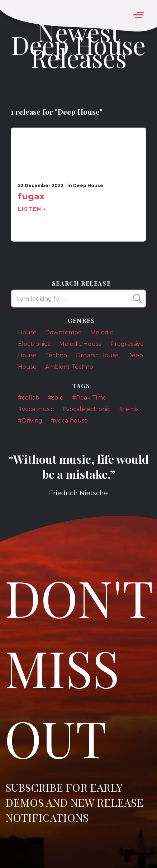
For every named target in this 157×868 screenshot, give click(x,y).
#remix (129, 409)
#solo (56, 398)
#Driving (30, 421)
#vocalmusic (36, 409)
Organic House (97, 355)
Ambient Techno (69, 367)
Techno (56, 355)
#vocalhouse (69, 421)
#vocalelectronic (86, 409)
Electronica (34, 344)
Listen (30, 209)
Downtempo (63, 332)
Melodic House (80, 344)
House (27, 332)
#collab (29, 398)
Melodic (102, 332)
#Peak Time (89, 398)
